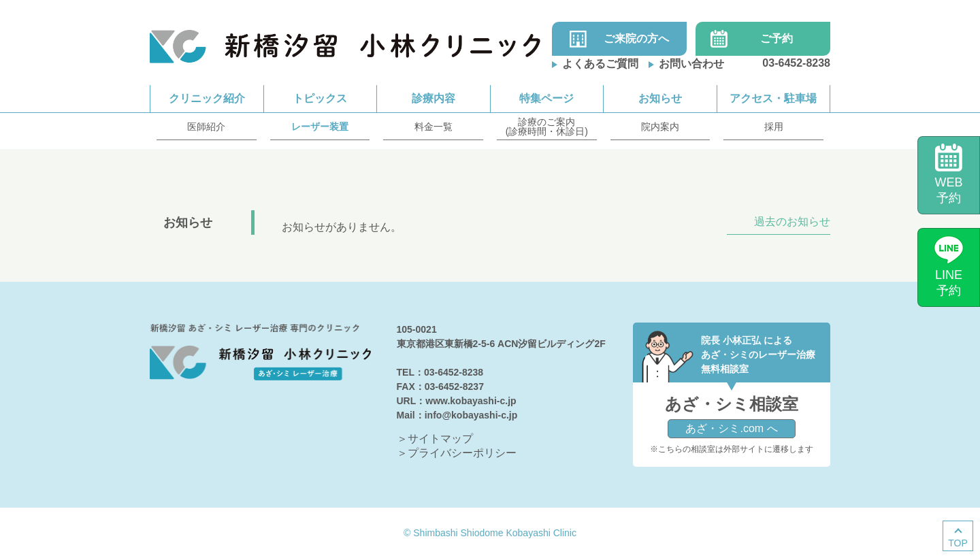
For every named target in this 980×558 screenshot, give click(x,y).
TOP (958, 543)
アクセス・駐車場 (773, 98)
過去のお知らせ (792, 222)
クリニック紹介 (207, 98)
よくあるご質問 (600, 64)
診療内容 (434, 98)
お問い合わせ (691, 64)
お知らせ (660, 98)
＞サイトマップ (435, 439)
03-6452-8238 (796, 63)
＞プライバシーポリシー (457, 453)
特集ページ (546, 98)
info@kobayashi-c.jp (471, 415)
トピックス (320, 98)
